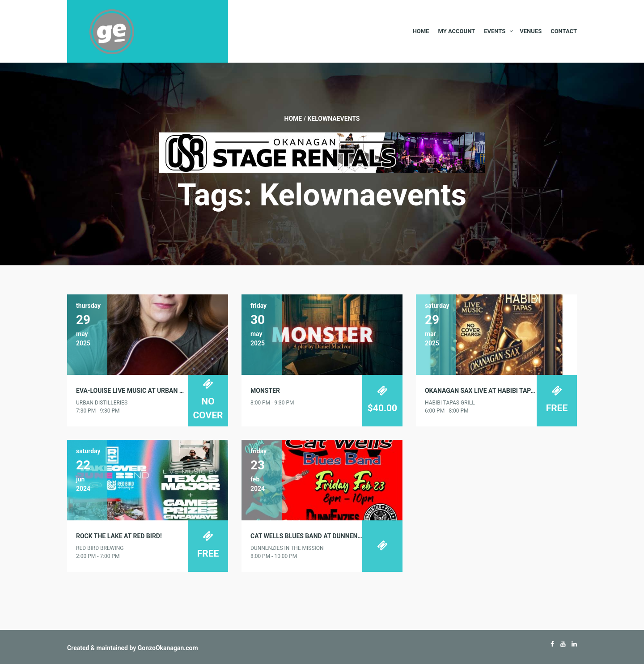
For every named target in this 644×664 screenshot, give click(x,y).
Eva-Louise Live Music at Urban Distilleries (147, 391)
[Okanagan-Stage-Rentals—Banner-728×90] (322, 152)
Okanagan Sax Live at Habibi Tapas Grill (491, 391)
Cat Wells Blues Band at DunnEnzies (310, 536)
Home (421, 31)
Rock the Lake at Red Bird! (119, 536)
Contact (564, 31)
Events (495, 31)
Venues (531, 31)
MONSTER (265, 391)
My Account (456, 31)
